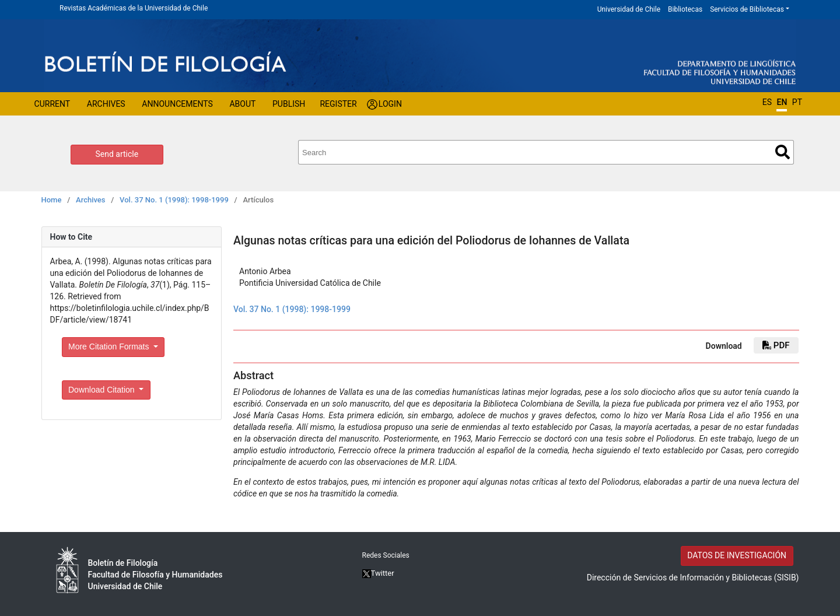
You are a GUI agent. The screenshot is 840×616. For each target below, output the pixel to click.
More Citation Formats (110, 346)
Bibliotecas (685, 9)
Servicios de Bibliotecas (747, 9)
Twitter (378, 573)
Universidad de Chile (629, 9)
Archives (106, 104)
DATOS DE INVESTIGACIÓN (737, 555)
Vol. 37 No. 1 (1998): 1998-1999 (174, 200)
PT (797, 102)
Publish (289, 104)
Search (783, 152)
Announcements (177, 104)
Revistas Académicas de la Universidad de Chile (134, 8)
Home (52, 200)
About (242, 104)
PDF (776, 345)
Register (338, 104)
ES (767, 102)
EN (782, 102)
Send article (117, 154)
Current (52, 104)
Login (390, 104)
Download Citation (103, 390)
